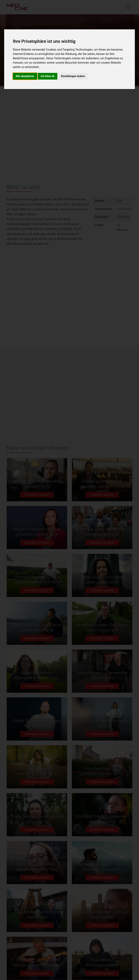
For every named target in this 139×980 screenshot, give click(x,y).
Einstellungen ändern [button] (73, 76)
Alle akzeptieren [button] (25, 76)
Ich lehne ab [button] (48, 76)
